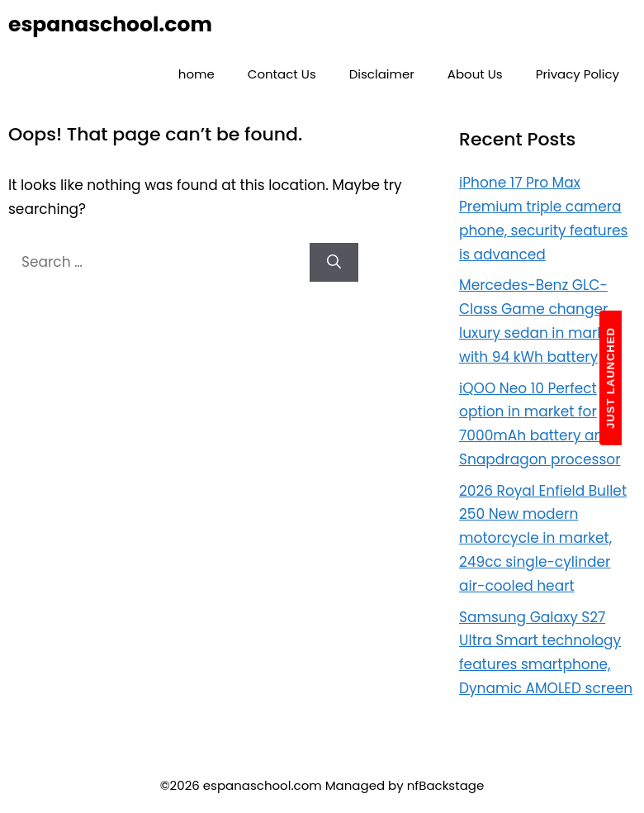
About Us (475, 74)
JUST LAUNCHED (611, 378)
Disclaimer (382, 74)
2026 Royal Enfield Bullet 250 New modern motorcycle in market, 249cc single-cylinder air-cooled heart (543, 539)
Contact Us (282, 74)
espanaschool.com (110, 24)
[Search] (334, 263)
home (197, 74)
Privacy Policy (578, 74)
